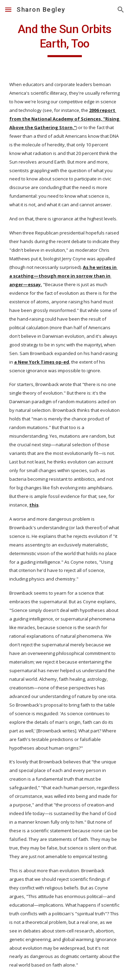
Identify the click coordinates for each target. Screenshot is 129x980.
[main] (65, 40)
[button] (8, 9)
